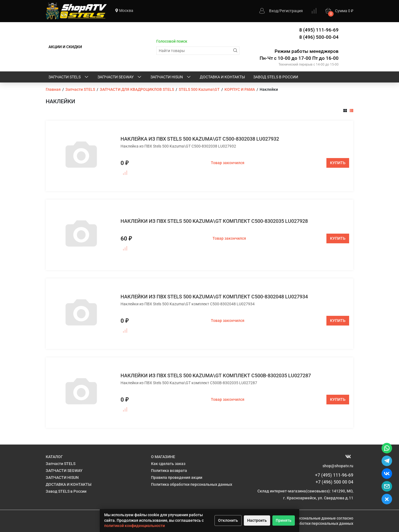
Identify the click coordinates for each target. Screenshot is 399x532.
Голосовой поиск (172, 41)
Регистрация (291, 11)
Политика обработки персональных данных (192, 484)
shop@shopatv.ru (338, 466)
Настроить (257, 520)
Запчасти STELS (69, 77)
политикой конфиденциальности (135, 526)
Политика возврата (169, 471)
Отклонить (228, 520)
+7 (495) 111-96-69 (334, 475)
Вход (273, 11)
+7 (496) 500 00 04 (334, 482)
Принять (284, 520)
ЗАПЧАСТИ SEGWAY (120, 77)
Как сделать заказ (168, 464)
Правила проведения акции (177, 477)
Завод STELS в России (276, 77)
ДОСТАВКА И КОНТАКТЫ (222, 77)
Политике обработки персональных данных (313, 523)
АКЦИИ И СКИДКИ (65, 47)
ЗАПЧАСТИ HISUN (171, 77)
